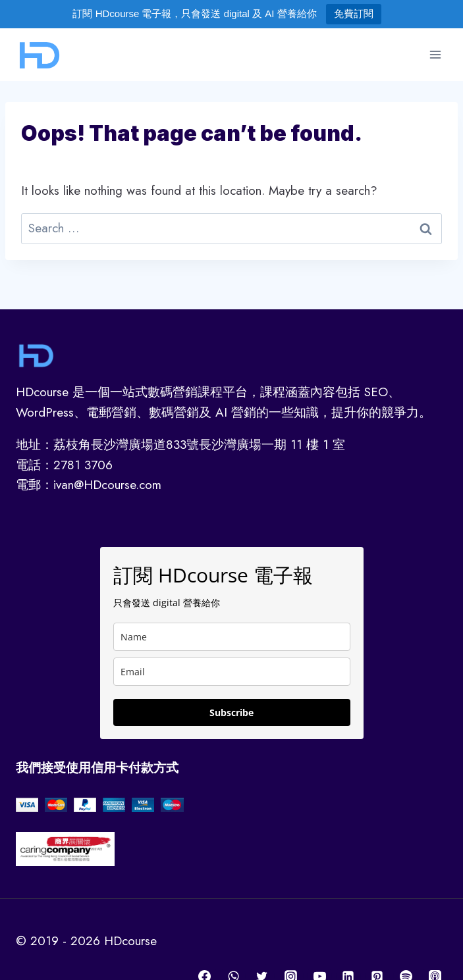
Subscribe (231, 712)
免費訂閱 (354, 13)
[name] (232, 637)
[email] (232, 672)
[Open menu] (435, 54)
